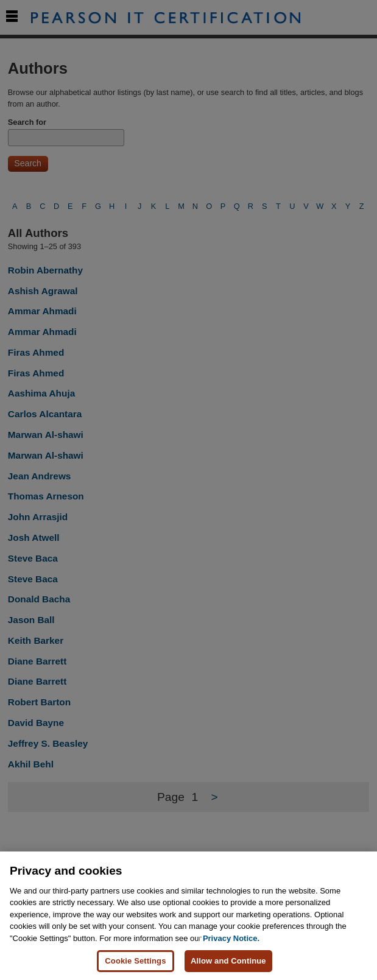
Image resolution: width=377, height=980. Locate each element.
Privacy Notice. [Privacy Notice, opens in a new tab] (231, 939)
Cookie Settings (135, 962)
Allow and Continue (228, 962)
